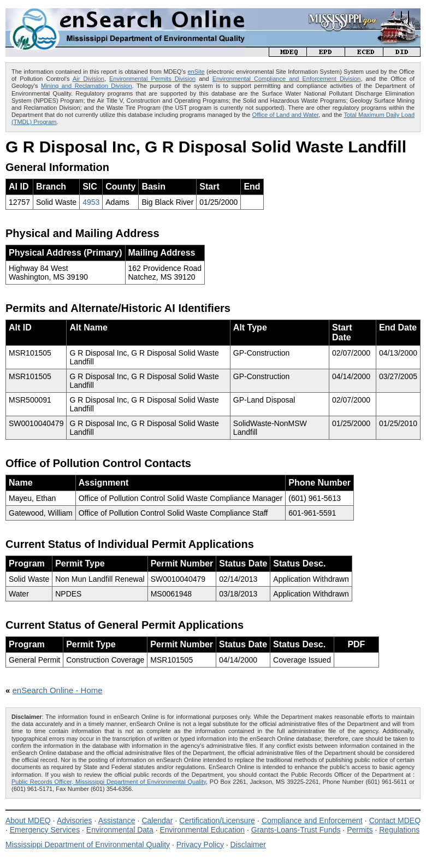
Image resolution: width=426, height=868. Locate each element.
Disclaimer (248, 845)
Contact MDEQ (395, 820)
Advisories (75, 820)
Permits (360, 830)
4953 (91, 202)
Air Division (88, 79)
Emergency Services (45, 830)
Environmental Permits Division (152, 79)
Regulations (399, 830)
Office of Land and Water (286, 115)
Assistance (117, 820)
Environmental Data (120, 830)
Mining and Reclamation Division (87, 86)
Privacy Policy (200, 845)
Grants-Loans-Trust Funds (296, 830)
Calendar (157, 820)
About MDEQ (28, 820)
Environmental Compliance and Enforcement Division (287, 79)
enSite (196, 72)
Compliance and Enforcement (312, 820)
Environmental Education (202, 830)
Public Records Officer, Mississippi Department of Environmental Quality (109, 782)
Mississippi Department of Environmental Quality (88, 845)
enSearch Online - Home (58, 690)
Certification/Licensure (217, 820)
